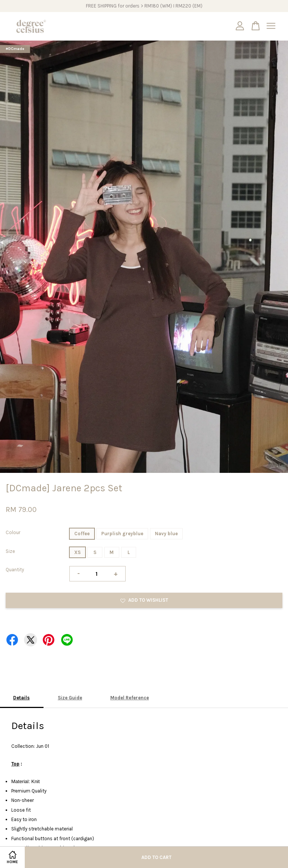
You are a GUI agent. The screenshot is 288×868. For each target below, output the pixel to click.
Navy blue (166, 534)
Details (21, 698)
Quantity (15, 570)
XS (77, 552)
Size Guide (70, 698)
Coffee (82, 534)
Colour (13, 532)
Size (10, 551)
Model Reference (130, 698)
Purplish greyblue (122, 534)
